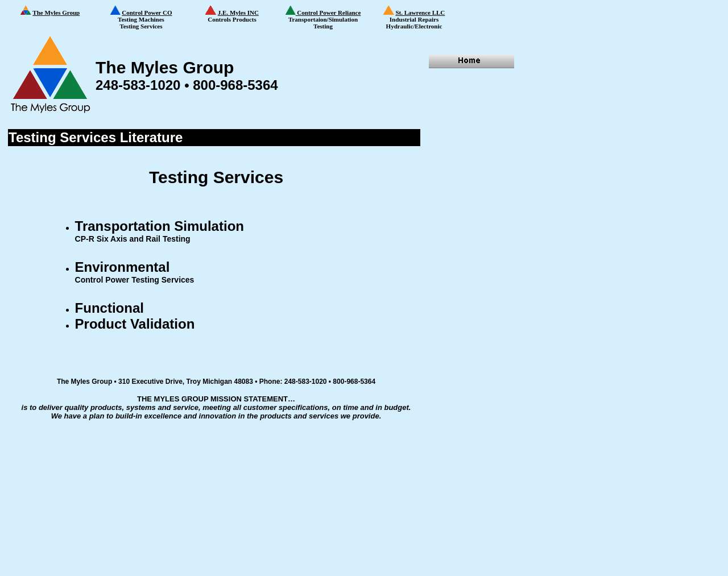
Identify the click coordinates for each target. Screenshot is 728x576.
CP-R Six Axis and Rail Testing (133, 239)
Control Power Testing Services (135, 280)
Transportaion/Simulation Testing (323, 18)
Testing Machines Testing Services (148, 18)
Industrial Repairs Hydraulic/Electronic (421, 18)
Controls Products (241, 14)
